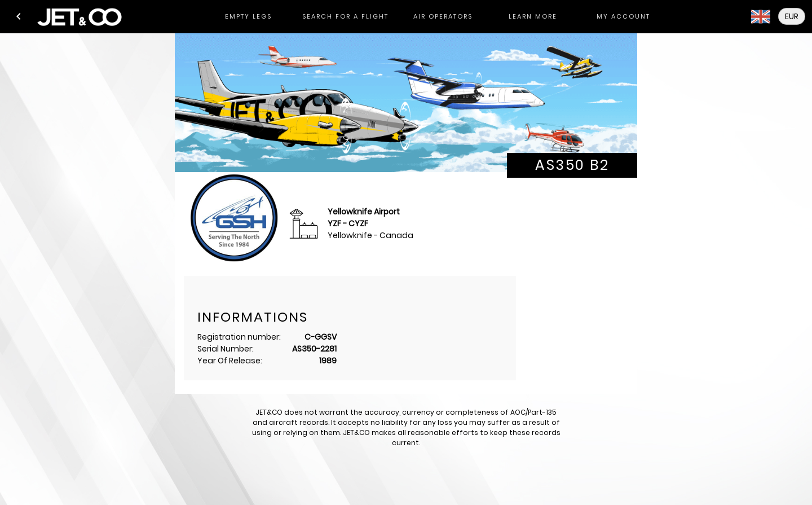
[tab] (248, 17)
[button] (19, 16)
